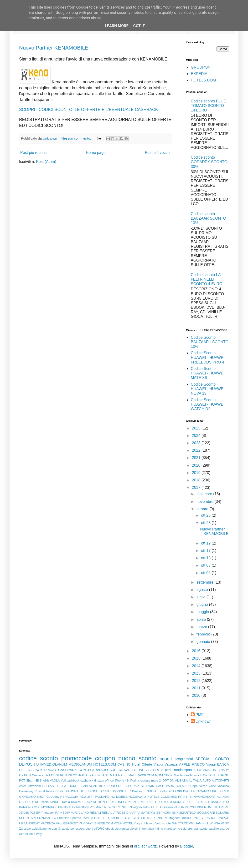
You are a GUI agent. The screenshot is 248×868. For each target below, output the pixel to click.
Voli (63, 780)
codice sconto (39, 758)
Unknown (204, 721)
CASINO (124, 764)
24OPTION (167, 780)
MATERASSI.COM (141, 775)
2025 (197, 428)
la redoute (143, 780)
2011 (197, 688)
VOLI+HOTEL (123, 823)
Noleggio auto (139, 807)
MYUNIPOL (49, 807)
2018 (197, 480)
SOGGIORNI (206, 813)
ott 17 (206, 551)
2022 (197, 450)
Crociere (38, 775)
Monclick (196, 775)
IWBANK (103, 775)
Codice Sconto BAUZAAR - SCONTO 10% (210, 342)
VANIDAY (85, 823)
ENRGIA (151, 791)
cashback (73, 780)
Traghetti (174, 818)
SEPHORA (164, 813)
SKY (175, 813)
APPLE (185, 764)
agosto (203, 590)
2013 (197, 673)
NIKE (125, 807)
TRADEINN (154, 818)
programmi (184, 759)
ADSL (198, 770)
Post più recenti (33, 153)
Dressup (138, 791)
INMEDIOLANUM (54, 764)
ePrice (109, 780)
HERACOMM (69, 797)
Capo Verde (199, 786)
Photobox (48, 813)
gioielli (134, 829)
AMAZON (210, 770)
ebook (110, 829)
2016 (197, 651)
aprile (202, 619)
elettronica (122, 829)
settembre (206, 582)
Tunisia (186, 818)
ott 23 (206, 523)
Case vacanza (219, 786)
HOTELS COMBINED (162, 797)
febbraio (204, 634)
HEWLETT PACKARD (94, 797)
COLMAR (182, 786)
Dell (47, 775)
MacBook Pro (85, 807)
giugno (203, 604)
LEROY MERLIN (93, 802)
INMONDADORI (204, 797)
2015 (197, 658)
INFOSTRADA (78, 775)
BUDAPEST (137, 786)
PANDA (179, 807)
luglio (201, 597)
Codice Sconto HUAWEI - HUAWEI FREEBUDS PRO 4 (208, 357)
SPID (34, 818)
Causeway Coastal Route (37, 791)
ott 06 (206, 573)
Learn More (117, 26)
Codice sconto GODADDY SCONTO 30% (209, 162)
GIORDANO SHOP (32, 797)
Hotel (136, 764)
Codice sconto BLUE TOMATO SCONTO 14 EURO (208, 106)
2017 (197, 487)
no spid (182, 829)
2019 (197, 473)
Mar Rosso (181, 775)
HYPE (188, 797)
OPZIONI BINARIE (216, 775)
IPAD (92, 775)
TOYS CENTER (134, 818)
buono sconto (137, 758)
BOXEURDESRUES (113, 786)
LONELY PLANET (127, 802)
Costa (59, 791)
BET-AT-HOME (67, 786)
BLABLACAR (88, 786)
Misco (99, 807)
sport (188, 770)
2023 (197, 443)
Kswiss (76, 802)
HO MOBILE (119, 797)
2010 (197, 695)
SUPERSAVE (120, 770)
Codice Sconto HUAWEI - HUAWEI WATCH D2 (208, 404)
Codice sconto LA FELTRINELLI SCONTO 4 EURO (207, 279)
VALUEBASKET (67, 823)
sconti (166, 759)
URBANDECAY (30, 823)
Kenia (66, 802)
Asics (23, 786)
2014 (197, 666)
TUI (135, 770)
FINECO (198, 764)
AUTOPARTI (220, 780)
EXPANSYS (166, 791)
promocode (77, 758)
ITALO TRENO (29, 802)
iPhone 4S (121, 780)
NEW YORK (113, 807)
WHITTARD (180, 823)
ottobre (203, 509)
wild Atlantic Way (31, 834)
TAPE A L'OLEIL (94, 818)
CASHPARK (67, 770)
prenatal (193, 829)
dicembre (205, 494)
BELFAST (49, 786)
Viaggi (211, 764)
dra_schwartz (145, 846)
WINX (225, 823)
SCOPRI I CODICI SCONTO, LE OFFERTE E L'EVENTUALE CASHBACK (88, 110)
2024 (197, 436)
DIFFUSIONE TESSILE (96, 791)
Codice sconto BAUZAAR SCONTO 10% (208, 218)
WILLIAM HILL (199, 823)
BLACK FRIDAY (44, 770)
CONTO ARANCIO (93, 770)
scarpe (224, 829)
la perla (167, 770)
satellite (214, 829)
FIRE (214, 791)
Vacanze (171, 764)
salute (203, 829)
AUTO (207, 780)
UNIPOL (223, 818)
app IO (56, 829)
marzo (202, 627)
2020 (197, 465)
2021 (197, 458)
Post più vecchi (158, 153)
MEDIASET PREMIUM (157, 802)
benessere (77, 829)
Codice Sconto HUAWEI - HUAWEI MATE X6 (208, 373)
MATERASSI (119, 775)
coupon (105, 758)
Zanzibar (25, 829)
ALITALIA (195, 780)
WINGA (215, 823)
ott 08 (206, 565)
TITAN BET (114, 818)
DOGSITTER (122, 791)
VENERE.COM (103, 823)
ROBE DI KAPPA (129, 813)
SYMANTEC (48, 818)
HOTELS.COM (203, 80)
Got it (139, 26)
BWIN (150, 786)
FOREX (224, 791)
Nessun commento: (77, 138)
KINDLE (55, 802)
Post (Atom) (46, 162)
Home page (96, 153)
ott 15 (206, 558)
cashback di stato (92, 780)
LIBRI (110, 802)
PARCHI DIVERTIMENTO (202, 807)
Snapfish (63, 818)
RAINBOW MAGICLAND (72, 813)
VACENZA (48, 823)
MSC (37, 807)
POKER (35, 813)
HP (180, 797)
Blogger (186, 846)
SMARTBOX (188, 813)
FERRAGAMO (199, 791)
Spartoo (76, 818)
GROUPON (201, 67)
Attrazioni (34, 786)
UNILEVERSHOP (204, 818)
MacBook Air (67, 807)
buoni (89, 829)
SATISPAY (148, 813)
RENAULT (109, 813)
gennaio (204, 642)
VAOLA (55, 780)
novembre (206, 502)
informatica (147, 829)
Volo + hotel (163, 823)
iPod (133, 780)
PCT (22, 780)
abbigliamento (41, 829)
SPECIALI (204, 759)
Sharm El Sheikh (37, 780)
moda (178, 770)
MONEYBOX (164, 775)
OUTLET (155, 807)
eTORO (99, 829)
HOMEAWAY (138, 797)
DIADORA (72, 791)
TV (165, 818)
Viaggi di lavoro (144, 823)
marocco (170, 829)
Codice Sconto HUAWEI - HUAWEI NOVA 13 (208, 389)
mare (155, 780)
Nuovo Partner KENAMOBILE (54, 48)
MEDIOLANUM (80, 764)
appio (66, 829)
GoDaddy (53, 797)
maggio (203, 612)
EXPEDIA (199, 74)
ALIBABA (181, 780)
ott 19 (206, 543)
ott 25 (206, 515)
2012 (197, 681)
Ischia (45, 802)
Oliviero (168, 807)
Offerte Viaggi (152, 764)
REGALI (95, 813)
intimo (159, 829)
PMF (200, 715)
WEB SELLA (149, 770)
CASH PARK (165, 786)
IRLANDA (222, 797)
